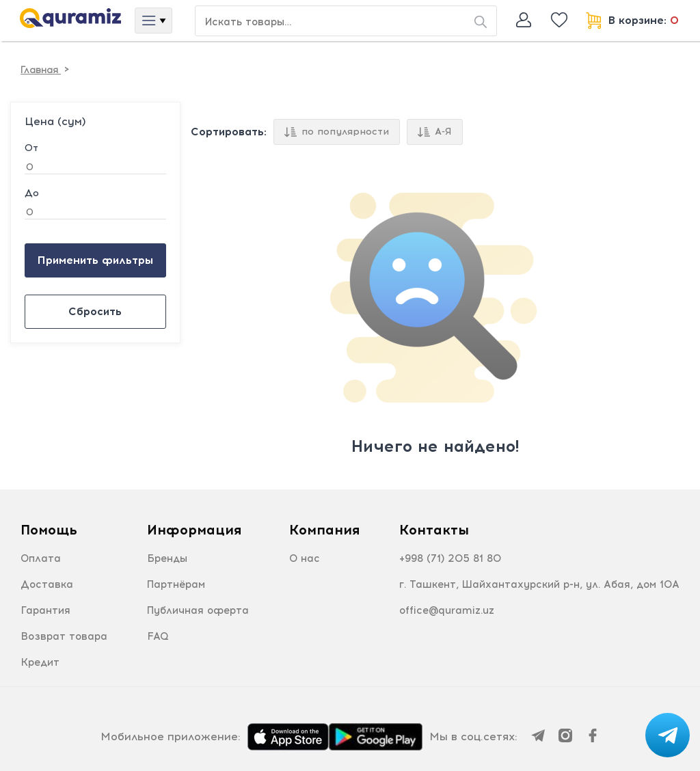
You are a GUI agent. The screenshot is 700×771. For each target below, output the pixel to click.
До (32, 193)
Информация (194, 530)
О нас (305, 558)
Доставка (47, 584)
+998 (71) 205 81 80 (450, 558)
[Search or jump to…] (346, 21)
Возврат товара (64, 636)
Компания (324, 530)
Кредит (40, 662)
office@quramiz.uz (447, 610)
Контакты (434, 530)
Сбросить (95, 311)
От (31, 148)
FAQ (158, 636)
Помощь (49, 530)
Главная (41, 70)
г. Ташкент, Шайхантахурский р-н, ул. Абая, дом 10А (539, 584)
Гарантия (45, 610)
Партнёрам (176, 584)
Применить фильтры (95, 260)
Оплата (41, 558)
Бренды (167, 558)
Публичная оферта (198, 610)
